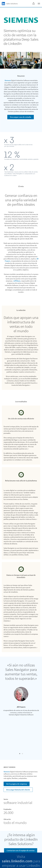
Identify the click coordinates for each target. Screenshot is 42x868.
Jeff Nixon (17, 281)
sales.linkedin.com (17, 861)
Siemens (8, 80)
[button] (20, 754)
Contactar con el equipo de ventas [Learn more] (21, 850)
